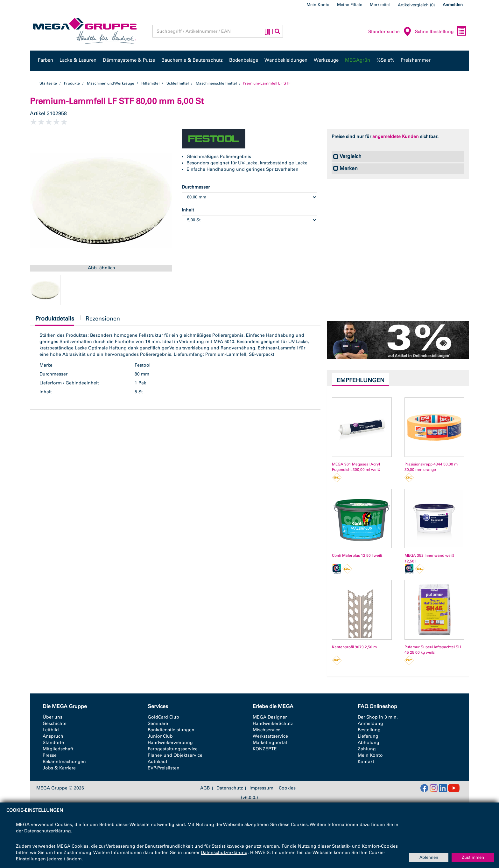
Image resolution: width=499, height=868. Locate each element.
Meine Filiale (350, 5)
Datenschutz (230, 788)
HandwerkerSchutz (273, 723)
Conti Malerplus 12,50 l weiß (357, 555)
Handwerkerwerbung (170, 743)
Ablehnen (429, 857)
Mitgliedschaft (58, 749)
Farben (46, 60)
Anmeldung (370, 723)
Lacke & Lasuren (78, 60)
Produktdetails (55, 320)
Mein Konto (318, 5)
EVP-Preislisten (164, 768)
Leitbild (51, 730)
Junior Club (160, 736)
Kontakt (366, 762)
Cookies (287, 788)
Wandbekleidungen (286, 60)
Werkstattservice (270, 736)
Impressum (261, 788)
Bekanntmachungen (64, 762)
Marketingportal (270, 743)
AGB (205, 788)
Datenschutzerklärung (48, 831)
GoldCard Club (163, 717)
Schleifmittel (178, 83)
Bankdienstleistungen (171, 730)
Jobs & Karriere (59, 768)
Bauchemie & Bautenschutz (192, 60)
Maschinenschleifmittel (216, 83)
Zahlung (367, 749)
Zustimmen (473, 857)
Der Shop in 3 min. (378, 717)
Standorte (53, 743)
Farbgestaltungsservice (173, 749)
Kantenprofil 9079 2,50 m (354, 647)
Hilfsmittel (150, 83)
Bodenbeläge (244, 60)
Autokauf (158, 762)
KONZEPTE (265, 749)
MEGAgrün (358, 60)
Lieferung (368, 736)
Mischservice (267, 730)
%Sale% (385, 60)
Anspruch (53, 736)
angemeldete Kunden (396, 137)
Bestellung (369, 730)
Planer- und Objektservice (175, 755)
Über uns (53, 717)
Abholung (369, 743)
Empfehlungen (361, 380)
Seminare (158, 723)
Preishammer (416, 60)
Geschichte (55, 723)
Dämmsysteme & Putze (129, 60)
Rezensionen (103, 319)
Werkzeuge (326, 60)
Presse (50, 755)
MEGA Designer (270, 717)
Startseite (48, 83)
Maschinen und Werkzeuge (111, 83)
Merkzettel (380, 5)
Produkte (72, 83)
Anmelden (453, 5)
